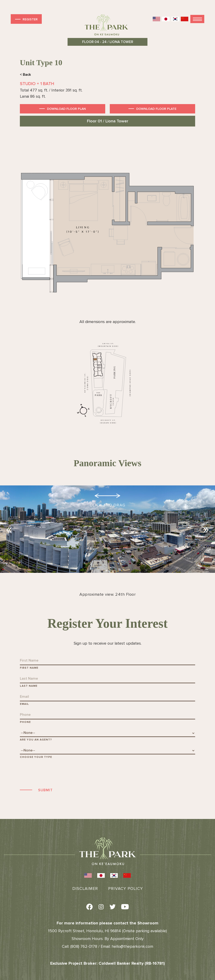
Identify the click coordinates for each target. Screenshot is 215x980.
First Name (29, 668)
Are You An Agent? (36, 740)
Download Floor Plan (66, 109)
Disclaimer (85, 888)
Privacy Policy (126, 888)
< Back (25, 75)
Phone (25, 722)
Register (26, 19)
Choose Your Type (36, 757)
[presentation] (55, 773)
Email (24, 704)
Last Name (29, 686)
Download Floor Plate (156, 109)
